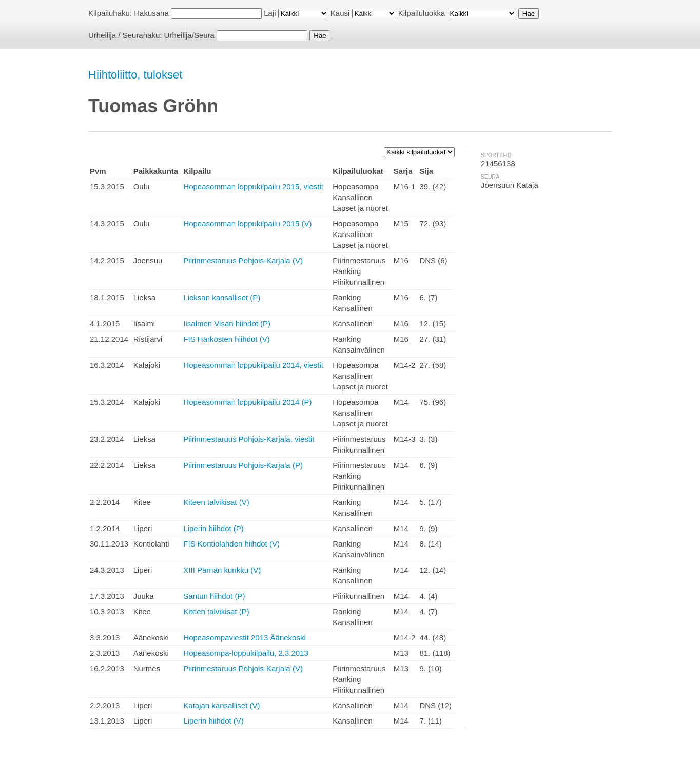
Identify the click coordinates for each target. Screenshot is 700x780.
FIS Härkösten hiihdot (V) (226, 339)
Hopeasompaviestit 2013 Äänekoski (244, 638)
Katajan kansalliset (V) (221, 705)
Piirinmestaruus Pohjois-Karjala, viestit (249, 439)
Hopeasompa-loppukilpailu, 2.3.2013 (246, 653)
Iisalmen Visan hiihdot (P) (227, 324)
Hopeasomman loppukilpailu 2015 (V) (247, 223)
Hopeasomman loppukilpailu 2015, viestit (253, 187)
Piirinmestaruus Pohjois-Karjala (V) (243, 260)
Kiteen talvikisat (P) (216, 611)
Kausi (340, 13)
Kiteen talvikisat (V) (216, 502)
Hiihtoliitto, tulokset (135, 75)
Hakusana (151, 13)
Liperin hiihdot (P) (213, 528)
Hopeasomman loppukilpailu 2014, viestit (253, 365)
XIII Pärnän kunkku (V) (222, 570)
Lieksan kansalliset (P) (222, 297)
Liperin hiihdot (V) (213, 721)
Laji (270, 13)
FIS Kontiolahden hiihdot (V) (231, 544)
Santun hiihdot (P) (214, 596)
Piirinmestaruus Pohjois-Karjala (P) (243, 465)
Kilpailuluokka (422, 13)
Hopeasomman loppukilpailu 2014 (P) (247, 402)
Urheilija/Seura (189, 35)
